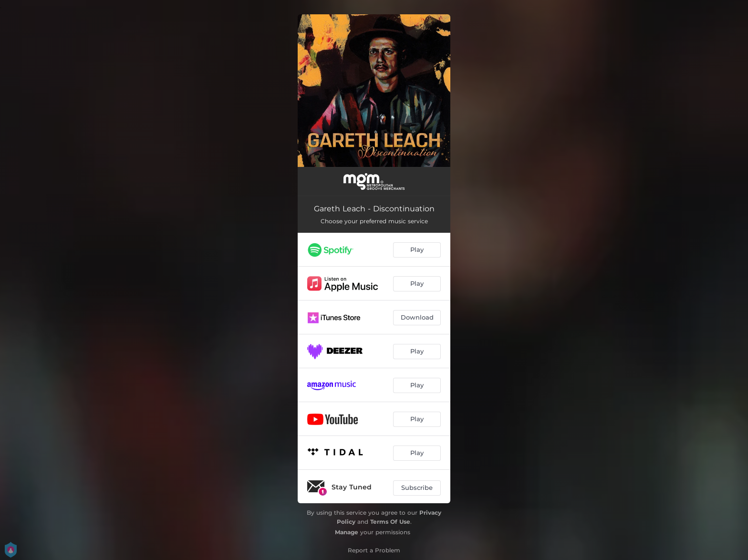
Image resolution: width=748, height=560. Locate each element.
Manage (347, 532)
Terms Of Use (390, 522)
